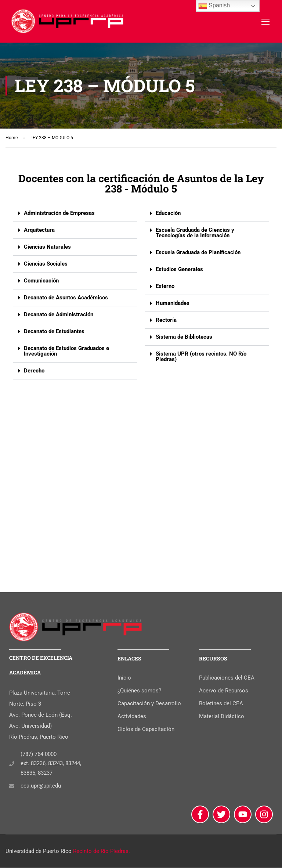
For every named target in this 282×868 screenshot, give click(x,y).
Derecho (34, 374)
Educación (168, 217)
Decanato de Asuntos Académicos (66, 301)
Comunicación (41, 284)
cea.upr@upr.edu (41, 786)
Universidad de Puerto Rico (39, 851)
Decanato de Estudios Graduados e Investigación (66, 355)
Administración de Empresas (59, 217)
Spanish (214, 6)
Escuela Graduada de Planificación (198, 256)
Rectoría (166, 324)
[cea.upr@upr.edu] (12, 786)
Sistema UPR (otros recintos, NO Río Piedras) (201, 360)
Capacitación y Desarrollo (149, 704)
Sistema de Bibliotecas (184, 341)
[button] (75, 217)
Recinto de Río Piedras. (102, 851)
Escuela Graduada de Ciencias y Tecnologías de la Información (195, 236)
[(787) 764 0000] (12, 764)
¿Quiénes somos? (139, 691)
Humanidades (173, 307)
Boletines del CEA (221, 704)
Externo (165, 290)
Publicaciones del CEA (227, 678)
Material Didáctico (222, 717)
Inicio (124, 678)
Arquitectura (39, 234)
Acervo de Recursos (224, 691)
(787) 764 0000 (39, 754)
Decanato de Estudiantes (54, 335)
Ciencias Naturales (47, 251)
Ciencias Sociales (46, 267)
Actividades (132, 717)
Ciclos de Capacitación (146, 730)
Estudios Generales (179, 273)
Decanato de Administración (59, 318)
